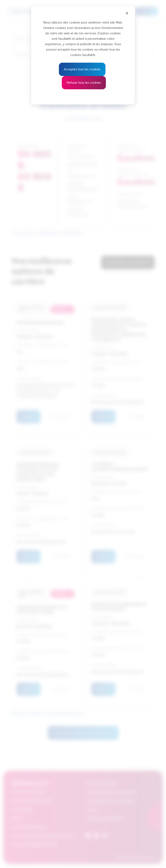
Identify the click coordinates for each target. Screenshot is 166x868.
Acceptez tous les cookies (82, 69)
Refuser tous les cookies (84, 83)
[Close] (127, 13)
